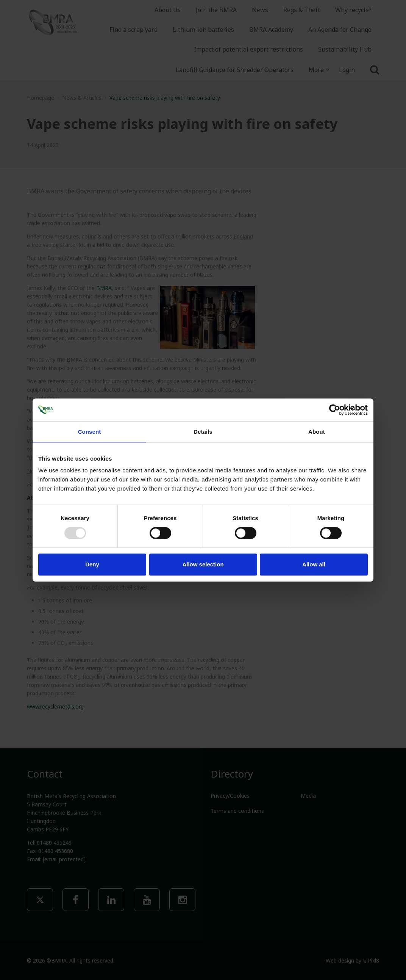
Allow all (314, 564)
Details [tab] (203, 432)
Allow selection (203, 564)
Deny (92, 564)
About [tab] (317, 432)
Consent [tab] (90, 432)
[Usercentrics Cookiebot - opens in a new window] (335, 410)
